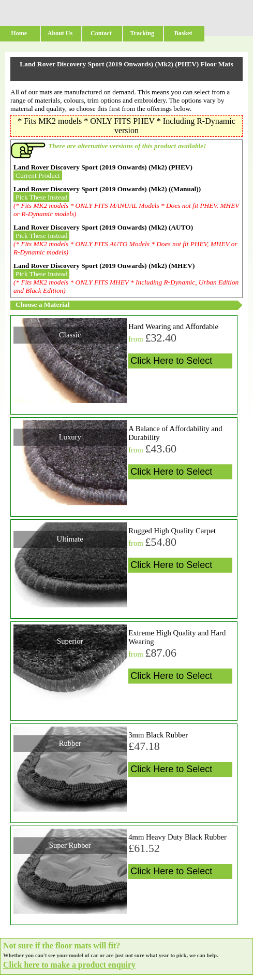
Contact (101, 33)
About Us (60, 33)
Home (19, 33)
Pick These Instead (41, 197)
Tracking (142, 33)
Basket (183, 33)
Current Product (38, 175)
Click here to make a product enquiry (69, 965)
